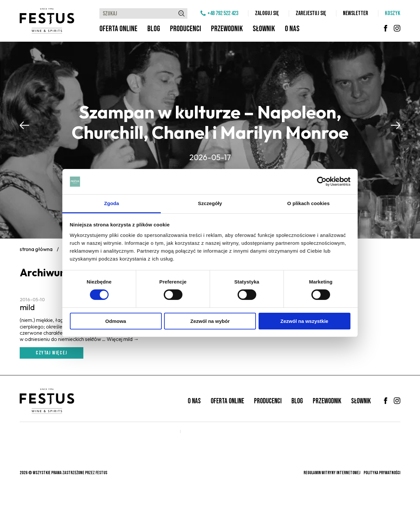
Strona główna (36, 249)
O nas (292, 29)
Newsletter (356, 13)
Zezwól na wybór (210, 321)
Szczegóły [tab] (210, 203)
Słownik (264, 29)
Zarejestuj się (311, 13)
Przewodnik (227, 29)
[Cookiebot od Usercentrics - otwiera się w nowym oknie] (322, 181)
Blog (154, 29)
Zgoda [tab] (112, 203)
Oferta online (118, 29)
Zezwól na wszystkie (304, 321)
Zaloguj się (267, 13)
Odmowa (116, 321)
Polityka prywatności (382, 473)
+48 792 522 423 (223, 13)
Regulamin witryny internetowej (332, 473)
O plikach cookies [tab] (308, 203)
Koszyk (393, 13)
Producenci (186, 29)
